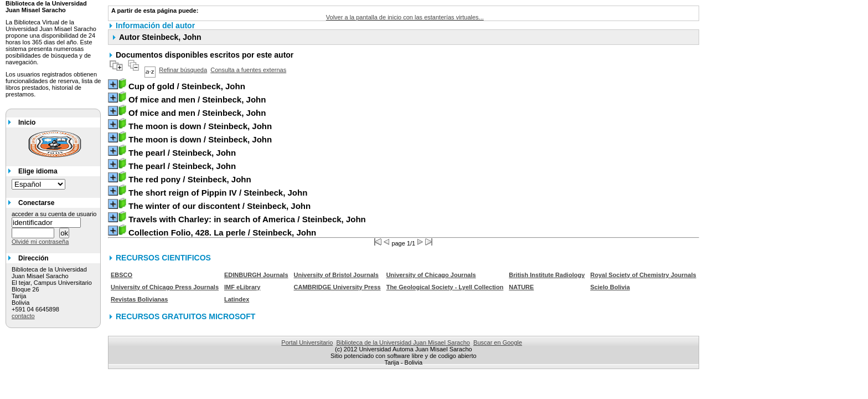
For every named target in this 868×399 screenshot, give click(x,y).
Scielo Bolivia (610, 287)
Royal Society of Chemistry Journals (643, 275)
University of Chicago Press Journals (165, 287)
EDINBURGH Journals (256, 275)
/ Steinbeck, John (187, 86)
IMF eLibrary (242, 287)
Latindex (237, 299)
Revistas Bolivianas (139, 299)
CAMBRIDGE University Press (337, 287)
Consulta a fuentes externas (248, 70)
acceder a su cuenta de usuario (54, 214)
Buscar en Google (498, 342)
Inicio (27, 122)
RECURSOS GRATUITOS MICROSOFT (185, 316)
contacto (23, 316)
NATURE (521, 287)
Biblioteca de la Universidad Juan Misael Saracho (403, 342)
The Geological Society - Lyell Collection (445, 287)
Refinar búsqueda (183, 70)
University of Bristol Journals (336, 275)
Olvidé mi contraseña (40, 242)
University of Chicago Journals (431, 275)
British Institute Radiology (547, 275)
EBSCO (122, 275)
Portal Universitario (307, 342)
